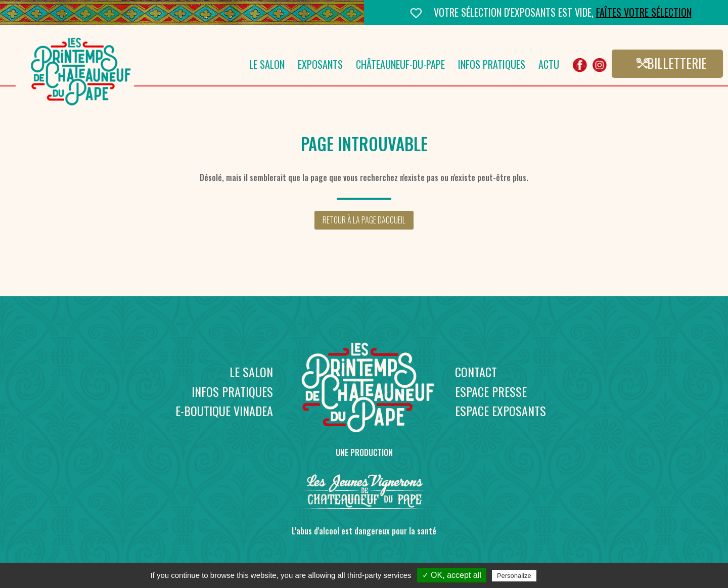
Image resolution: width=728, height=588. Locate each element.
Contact (476, 372)
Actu (549, 66)
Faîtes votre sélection (644, 12)
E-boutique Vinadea (224, 411)
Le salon (267, 66)
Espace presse (491, 391)
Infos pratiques (492, 66)
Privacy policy (563, 575)
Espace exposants (500, 411)
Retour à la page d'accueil (364, 220)
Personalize (514, 576)
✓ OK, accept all (452, 575)
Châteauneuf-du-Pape (400, 66)
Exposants (320, 66)
